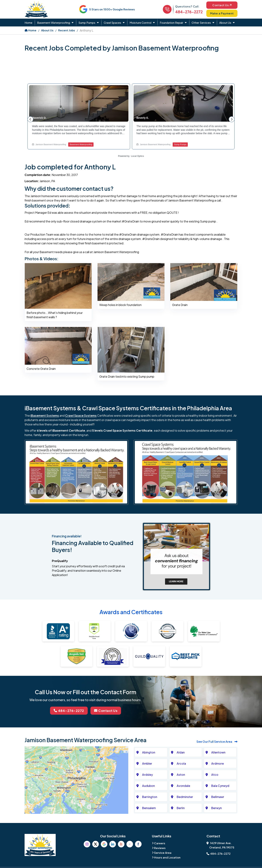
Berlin (181, 808)
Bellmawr (218, 797)
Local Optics (137, 156)
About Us (225, 23)
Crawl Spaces (112, 23)
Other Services (201, 23)
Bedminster (185, 797)
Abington (149, 752)
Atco (215, 775)
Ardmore (218, 763)
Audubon (148, 786)
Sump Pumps (87, 23)
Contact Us (222, 5)
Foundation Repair (171, 23)
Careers (160, 843)
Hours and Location (167, 857)
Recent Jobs (67, 30)
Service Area (163, 853)
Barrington (150, 797)
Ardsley (147, 775)
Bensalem (149, 808)
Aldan (181, 752)
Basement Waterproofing (54, 23)
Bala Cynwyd (220, 786)
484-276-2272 (189, 12)
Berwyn (217, 808)
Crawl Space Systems (81, 415)
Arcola (181, 763)
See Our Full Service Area (217, 742)
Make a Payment (222, 13)
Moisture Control (140, 23)
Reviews (160, 848)
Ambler (147, 763)
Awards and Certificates (131, 612)
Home (28, 23)
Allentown (218, 752)
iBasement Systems (45, 415)
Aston (181, 775)
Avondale (183, 786)
